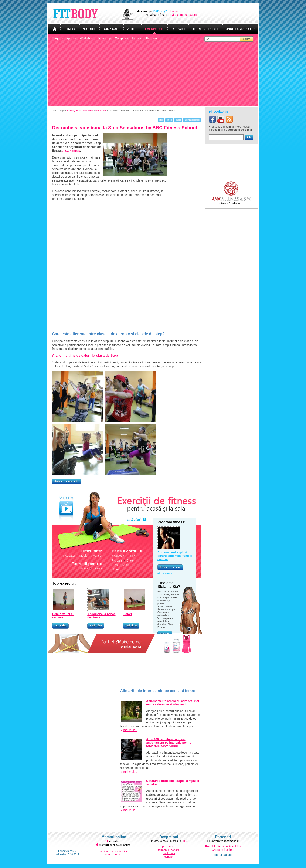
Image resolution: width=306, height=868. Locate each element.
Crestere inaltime (223, 850)
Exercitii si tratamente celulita (223, 846)
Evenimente (86, 111)
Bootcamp (104, 38)
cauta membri (114, 855)
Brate (130, 560)
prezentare (169, 846)
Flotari (127, 614)
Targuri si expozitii (64, 38)
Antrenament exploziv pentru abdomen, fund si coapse (175, 556)
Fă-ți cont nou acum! (184, 15)
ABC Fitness (71, 151)
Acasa (84, 568)
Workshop (87, 38)
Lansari (137, 38)
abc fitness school (192, 120)
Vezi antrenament (170, 567)
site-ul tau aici (223, 855)
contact (169, 857)
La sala (97, 568)
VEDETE (133, 29)
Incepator (69, 556)
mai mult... (130, 730)
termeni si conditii (169, 850)
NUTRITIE (90, 29)
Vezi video (60, 625)
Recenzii (152, 38)
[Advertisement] (155, 74)
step (161, 120)
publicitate (169, 853)
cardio (169, 120)
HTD (185, 841)
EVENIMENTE (155, 29)
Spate (126, 565)
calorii (178, 120)
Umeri (116, 569)
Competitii (121, 38)
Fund (132, 556)
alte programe (165, 573)
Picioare (117, 560)
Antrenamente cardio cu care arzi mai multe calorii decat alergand (173, 703)
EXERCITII (178, 29)
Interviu (165, 633)
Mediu (84, 556)
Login (174, 11)
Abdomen (118, 556)
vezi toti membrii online (114, 851)
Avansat (97, 556)
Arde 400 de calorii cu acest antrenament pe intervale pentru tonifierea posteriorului (169, 743)
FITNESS (70, 29)
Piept (115, 565)
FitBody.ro (72, 111)
